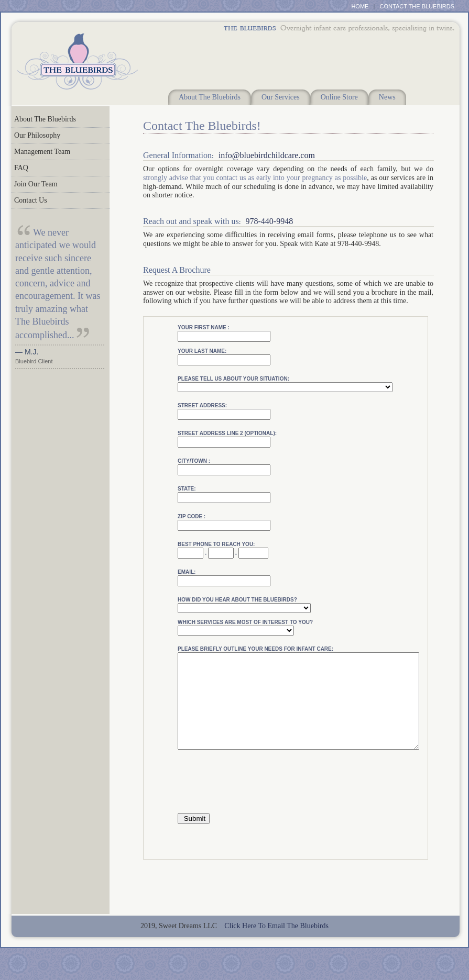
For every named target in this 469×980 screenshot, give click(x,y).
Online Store (339, 97)
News (387, 97)
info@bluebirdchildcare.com (267, 155)
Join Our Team (36, 184)
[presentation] (257, 801)
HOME (360, 6)
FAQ (21, 168)
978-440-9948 (269, 221)
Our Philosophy (37, 135)
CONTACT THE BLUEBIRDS (417, 6)
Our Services (281, 97)
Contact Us (31, 200)
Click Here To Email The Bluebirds (276, 945)
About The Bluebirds (210, 97)
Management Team (42, 152)
